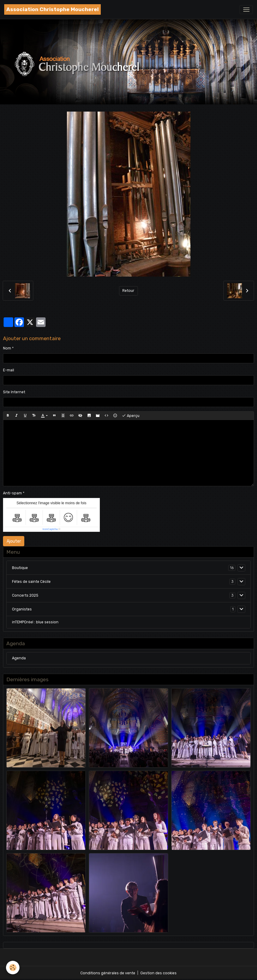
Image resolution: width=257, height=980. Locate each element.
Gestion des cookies (158, 973)
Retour (128, 291)
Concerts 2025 (25, 595)
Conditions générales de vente (108, 973)
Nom (7, 348)
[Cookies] (13, 968)
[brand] (52, 9)
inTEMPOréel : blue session (35, 622)
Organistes (22, 609)
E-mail (9, 370)
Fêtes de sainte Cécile (31, 582)
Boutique (20, 568)
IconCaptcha (50, 529)
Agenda (19, 658)
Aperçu (131, 416)
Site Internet (14, 392)
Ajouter (14, 541)
